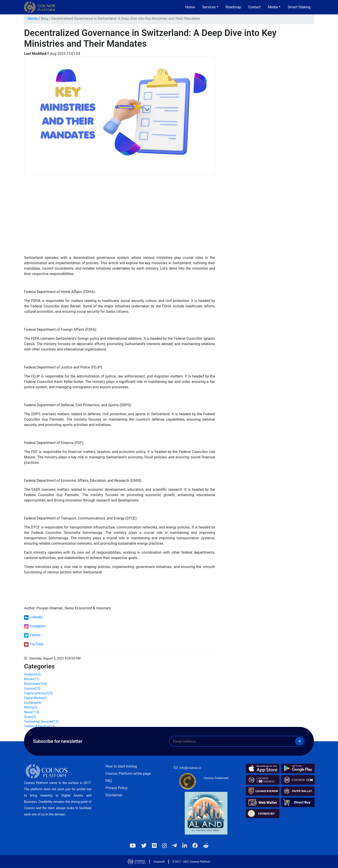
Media (33, 19)
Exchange (33, 703)
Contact (254, 7)
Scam (30, 717)
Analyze (32, 674)
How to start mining (121, 766)
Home (190, 7)
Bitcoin (32, 679)
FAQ (109, 781)
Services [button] (209, 7)
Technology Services (41, 721)
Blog (44, 19)
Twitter (35, 635)
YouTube (36, 644)
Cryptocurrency (38, 693)
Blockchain (35, 684)
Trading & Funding (40, 726)
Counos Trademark (216, 778)
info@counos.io (190, 768)
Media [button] (273, 7)
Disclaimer (114, 795)
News (32, 712)
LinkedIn (36, 617)
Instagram (38, 626)
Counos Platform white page (128, 774)
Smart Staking (299, 7)
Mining (31, 707)
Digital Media (35, 698)
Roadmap (233, 7)
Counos (32, 688)
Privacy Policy (117, 788)
